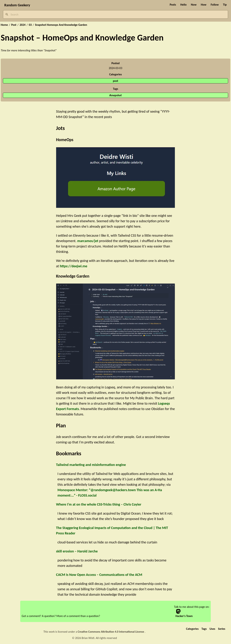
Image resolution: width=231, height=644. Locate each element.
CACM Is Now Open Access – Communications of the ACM (99, 575)
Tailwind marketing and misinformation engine (91, 465)
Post (14, 25)
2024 (23, 25)
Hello (183, 5)
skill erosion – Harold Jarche (77, 551)
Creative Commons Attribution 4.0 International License (111, 632)
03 (30, 25)
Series (222, 629)
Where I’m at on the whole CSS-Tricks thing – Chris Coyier (99, 504)
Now (194, 5)
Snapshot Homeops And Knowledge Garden (61, 25)
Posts (173, 5)
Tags (204, 629)
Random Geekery (17, 5)
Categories (192, 629)
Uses (212, 629)
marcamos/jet (88, 241)
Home (4, 25)
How (204, 5)
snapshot (116, 95)
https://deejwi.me (73, 266)
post (116, 81)
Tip (225, 5)
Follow (215, 5)
